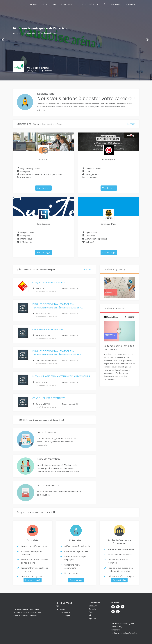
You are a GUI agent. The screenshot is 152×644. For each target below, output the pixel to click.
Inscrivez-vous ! (33, 580)
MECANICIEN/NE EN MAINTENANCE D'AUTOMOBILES (61, 376)
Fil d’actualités (33, 4)
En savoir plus (76, 580)
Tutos (63, 4)
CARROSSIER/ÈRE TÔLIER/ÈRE (48, 329)
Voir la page (43, 188)
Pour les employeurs (89, 4)
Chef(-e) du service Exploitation (49, 282)
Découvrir (45, 4)
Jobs (70, 4)
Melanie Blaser (111, 317)
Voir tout (131, 124)
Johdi (17, 4)
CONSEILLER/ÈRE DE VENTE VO (49, 398)
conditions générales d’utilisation (124, 633)
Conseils (55, 4)
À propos (93, 618)
